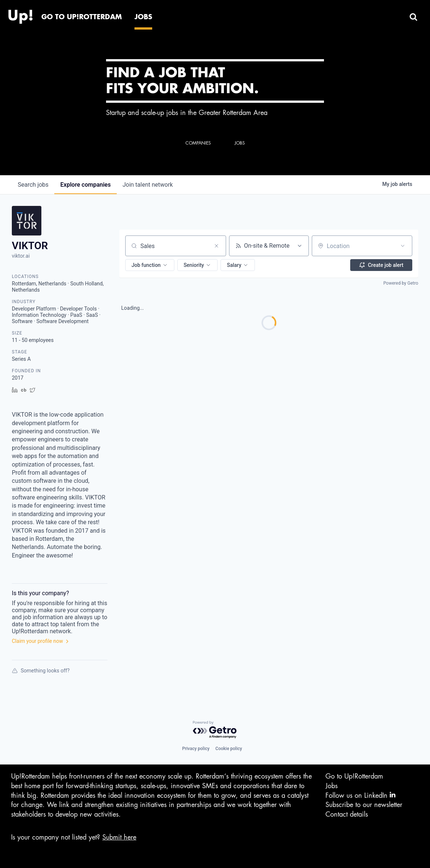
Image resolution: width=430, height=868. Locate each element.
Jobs (332, 786)
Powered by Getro (401, 283)
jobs (33, 185)
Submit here (119, 837)
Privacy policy (196, 749)
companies (85, 185)
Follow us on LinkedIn (360, 795)
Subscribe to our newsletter (364, 805)
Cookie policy (229, 749)
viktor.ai (21, 256)
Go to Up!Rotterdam (354, 776)
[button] (150, 265)
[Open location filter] (403, 246)
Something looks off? (41, 671)
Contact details (347, 814)
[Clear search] (216, 246)
